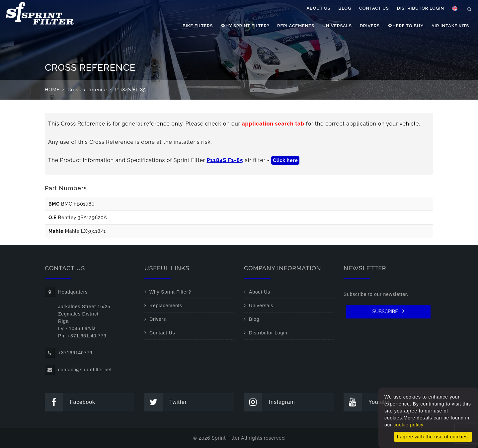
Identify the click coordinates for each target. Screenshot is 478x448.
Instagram (269, 402)
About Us (319, 8)
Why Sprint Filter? (245, 26)
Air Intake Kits (450, 26)
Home (52, 90)
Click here (285, 160)
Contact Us (374, 8)
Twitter (166, 402)
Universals (337, 26)
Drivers (370, 26)
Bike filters (198, 26)
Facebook (70, 402)
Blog (345, 8)
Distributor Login (421, 8)
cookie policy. (409, 425)
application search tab (274, 124)
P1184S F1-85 (225, 160)
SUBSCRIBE (389, 311)
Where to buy (406, 26)
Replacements (296, 26)
